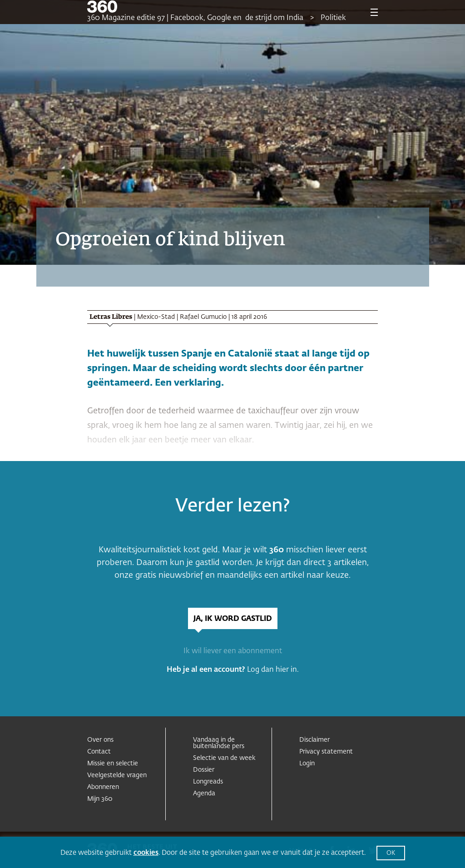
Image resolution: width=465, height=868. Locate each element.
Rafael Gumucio (203, 317)
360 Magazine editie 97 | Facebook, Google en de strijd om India (195, 18)
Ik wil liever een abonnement (233, 651)
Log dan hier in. (273, 670)
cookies (146, 853)
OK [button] (391, 853)
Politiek (333, 18)
